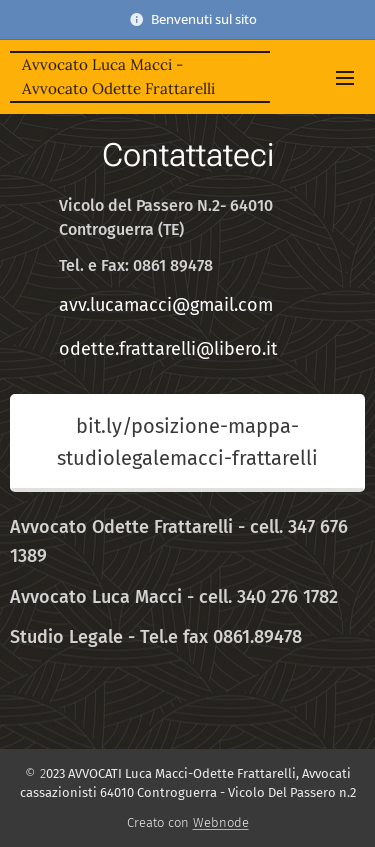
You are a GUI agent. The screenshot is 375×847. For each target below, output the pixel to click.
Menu (345, 78)
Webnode (221, 822)
